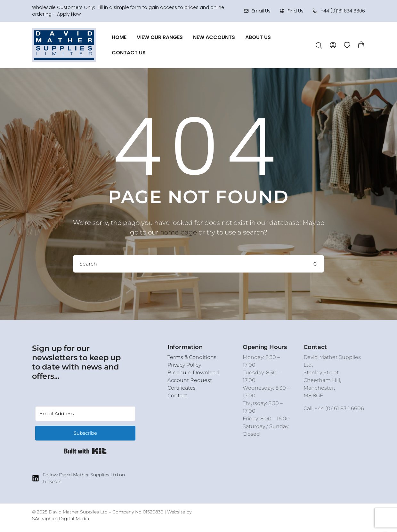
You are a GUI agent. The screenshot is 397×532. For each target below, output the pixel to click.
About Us (258, 37)
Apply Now (69, 14)
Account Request (190, 380)
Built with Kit (85, 451)
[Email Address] (85, 414)
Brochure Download (193, 373)
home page (178, 232)
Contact (177, 396)
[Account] (333, 45)
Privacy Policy (184, 365)
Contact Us (129, 53)
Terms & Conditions (192, 357)
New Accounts (214, 37)
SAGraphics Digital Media (61, 519)
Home (119, 37)
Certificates (182, 388)
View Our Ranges (160, 37)
